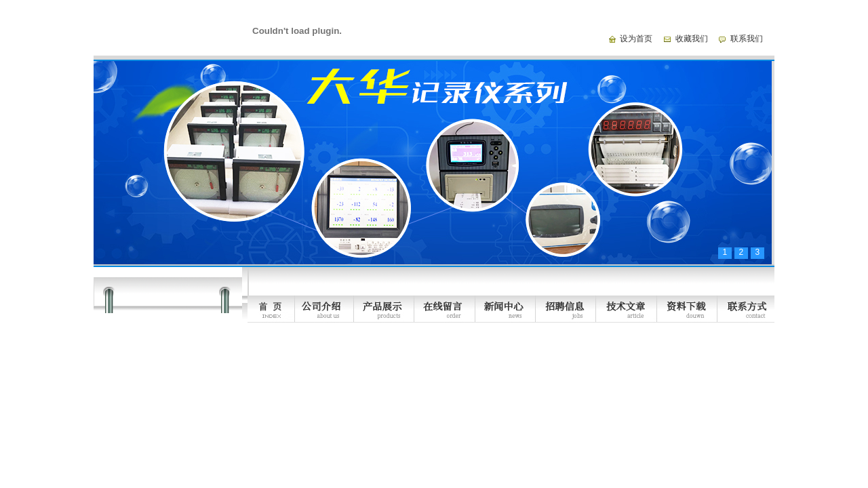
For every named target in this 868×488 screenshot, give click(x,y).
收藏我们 (692, 39)
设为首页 (636, 39)
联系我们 (747, 39)
